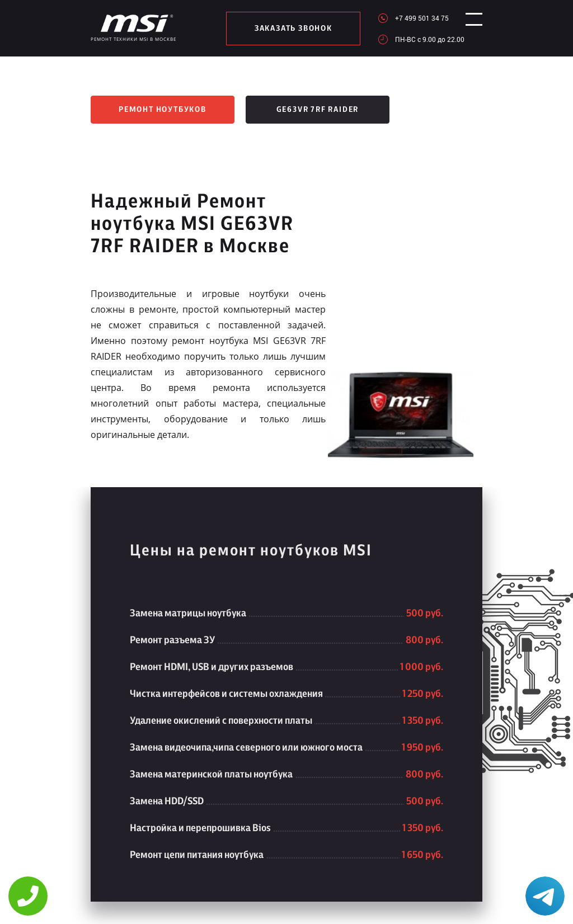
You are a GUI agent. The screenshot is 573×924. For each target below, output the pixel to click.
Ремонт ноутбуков (163, 110)
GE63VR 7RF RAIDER (318, 110)
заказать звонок (288, 29)
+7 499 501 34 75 (412, 18)
